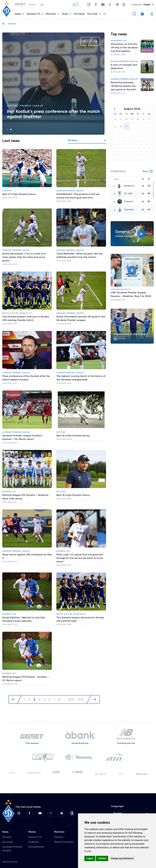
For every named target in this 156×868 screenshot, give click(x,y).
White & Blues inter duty (17, 310)
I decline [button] (102, 858)
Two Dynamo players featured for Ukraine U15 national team (81, 611)
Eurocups (8, 837)
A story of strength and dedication (124, 68)
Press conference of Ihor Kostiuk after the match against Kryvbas (26, 374)
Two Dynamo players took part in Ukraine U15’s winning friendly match (26, 316)
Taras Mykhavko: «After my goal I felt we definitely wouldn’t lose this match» (80, 254)
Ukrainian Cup (119, 41)
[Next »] (94, 689)
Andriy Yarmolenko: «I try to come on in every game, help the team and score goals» (25, 256)
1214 (81, 689)
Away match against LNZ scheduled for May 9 (25, 549)
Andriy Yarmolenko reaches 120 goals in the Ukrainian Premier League (79, 316)
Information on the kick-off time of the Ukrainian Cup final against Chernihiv (125, 49)
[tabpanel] (53, 84)
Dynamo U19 (9, 485)
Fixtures (59, 832)
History (7, 190)
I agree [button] (90, 858)
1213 (72, 689)
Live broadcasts (121, 291)
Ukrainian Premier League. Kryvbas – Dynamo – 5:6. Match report (23, 432)
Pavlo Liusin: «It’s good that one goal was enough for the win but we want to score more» (80, 551)
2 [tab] (11, 129)
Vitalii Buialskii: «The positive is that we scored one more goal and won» (78, 195)
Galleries (34, 837)
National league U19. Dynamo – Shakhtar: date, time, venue (26, 490)
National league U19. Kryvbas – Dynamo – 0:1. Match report (26, 669)
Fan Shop (80, 15)
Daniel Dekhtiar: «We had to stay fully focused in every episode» (24, 611)
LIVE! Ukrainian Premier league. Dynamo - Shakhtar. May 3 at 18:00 (131, 296)
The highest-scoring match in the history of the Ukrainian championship (80, 374)
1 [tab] (7, 129)
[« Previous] (15, 689)
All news (7, 832)
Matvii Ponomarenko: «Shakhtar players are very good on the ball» (124, 88)
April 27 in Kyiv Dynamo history (19, 194)
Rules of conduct (64, 837)
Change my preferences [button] (122, 858)
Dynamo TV (35, 832)
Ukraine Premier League (25, 106)
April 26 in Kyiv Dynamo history (74, 430)
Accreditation (36, 842)
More (148, 174)
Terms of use (10, 857)
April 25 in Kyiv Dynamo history (73, 489)
